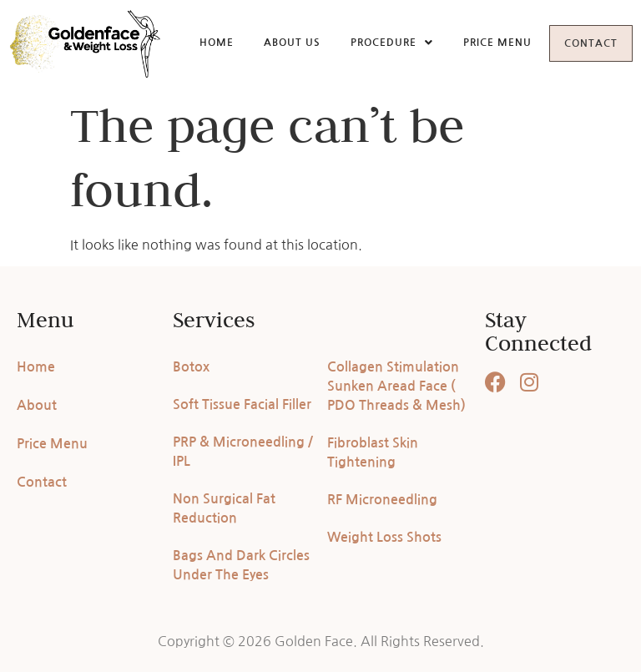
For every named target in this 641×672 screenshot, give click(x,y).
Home (202, 42)
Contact (583, 43)
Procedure (377, 42)
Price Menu (482, 42)
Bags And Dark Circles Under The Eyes (241, 565)
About (37, 405)
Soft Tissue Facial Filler (242, 404)
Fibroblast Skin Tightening (373, 452)
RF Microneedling (382, 500)
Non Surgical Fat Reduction (224, 508)
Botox (191, 367)
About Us (277, 42)
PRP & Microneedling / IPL (243, 452)
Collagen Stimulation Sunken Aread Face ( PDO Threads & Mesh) (396, 386)
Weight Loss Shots (384, 537)
